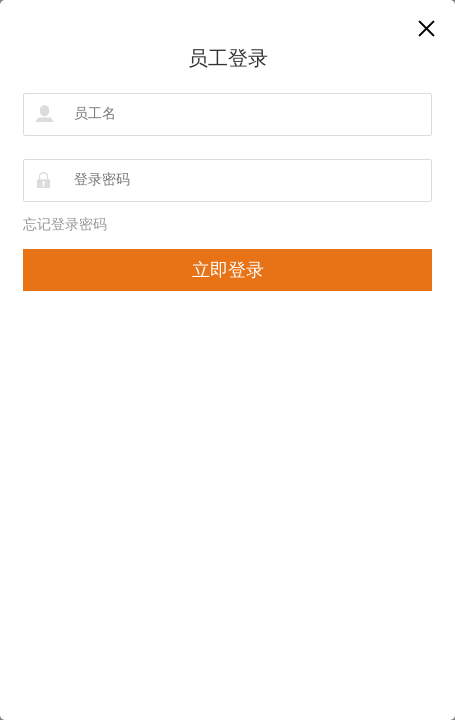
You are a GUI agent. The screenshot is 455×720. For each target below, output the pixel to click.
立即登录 (228, 270)
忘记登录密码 (65, 224)
